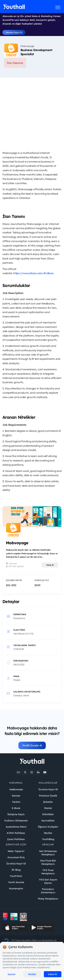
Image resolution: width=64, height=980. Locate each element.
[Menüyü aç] (58, 7)
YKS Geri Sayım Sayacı (48, 881)
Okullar (48, 833)
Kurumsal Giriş (16, 857)
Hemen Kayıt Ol (14, 32)
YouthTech (16, 876)
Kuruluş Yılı (42, 580)
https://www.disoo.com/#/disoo (33, 273)
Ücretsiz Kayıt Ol (48, 789)
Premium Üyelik (48, 796)
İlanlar (48, 808)
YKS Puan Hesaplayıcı (48, 872)
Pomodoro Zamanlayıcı (48, 891)
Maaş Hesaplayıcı (48, 899)
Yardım (16, 802)
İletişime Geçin (16, 814)
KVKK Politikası (16, 833)
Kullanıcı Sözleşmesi (16, 821)
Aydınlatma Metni (16, 827)
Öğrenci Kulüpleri (48, 827)
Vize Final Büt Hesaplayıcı (48, 862)
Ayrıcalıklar (48, 821)
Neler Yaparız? (16, 851)
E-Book (16, 808)
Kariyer (16, 796)
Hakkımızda (16, 789)
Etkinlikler (48, 814)
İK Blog (16, 870)
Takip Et (50, 565)
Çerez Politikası (16, 839)
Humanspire (16, 888)
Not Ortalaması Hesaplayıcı (48, 853)
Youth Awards (16, 882)
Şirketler (48, 802)
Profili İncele (32, 745)
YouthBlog (48, 839)
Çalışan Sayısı (14, 580)
